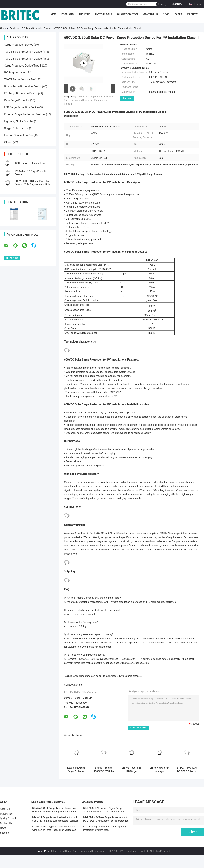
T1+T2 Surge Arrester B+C (20, 80)
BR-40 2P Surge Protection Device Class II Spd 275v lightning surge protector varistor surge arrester (55, 820)
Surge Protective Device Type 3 (23, 66)
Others (8, 142)
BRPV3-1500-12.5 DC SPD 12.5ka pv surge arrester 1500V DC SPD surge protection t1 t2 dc (187, 770)
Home (53, 14)
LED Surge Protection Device (21, 107)
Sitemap (4, 833)
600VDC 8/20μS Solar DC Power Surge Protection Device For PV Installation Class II (89, 100)
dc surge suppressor (107, 676)
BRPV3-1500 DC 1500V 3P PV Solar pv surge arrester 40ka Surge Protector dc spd (104, 770)
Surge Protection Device (19, 45)
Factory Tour (104, 14)
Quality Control (128, 14)
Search (161, 4)
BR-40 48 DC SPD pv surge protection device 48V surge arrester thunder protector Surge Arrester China (159, 770)
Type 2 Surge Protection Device (23, 59)
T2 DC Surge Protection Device (31, 163)
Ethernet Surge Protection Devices (25, 114)
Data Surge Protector (17, 100)
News (166, 14)
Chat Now (177, 4)
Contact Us (150, 14)
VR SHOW (192, 14)
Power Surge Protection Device (23, 86)
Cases (178, 14)
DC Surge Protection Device (36, 29)
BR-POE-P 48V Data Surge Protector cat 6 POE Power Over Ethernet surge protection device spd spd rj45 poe (106, 820)
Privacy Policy (43, 851)
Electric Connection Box (19, 135)
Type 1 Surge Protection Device (23, 52)
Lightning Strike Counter (19, 121)
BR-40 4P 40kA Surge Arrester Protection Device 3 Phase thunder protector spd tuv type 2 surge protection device (54, 810)
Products (67, 14)
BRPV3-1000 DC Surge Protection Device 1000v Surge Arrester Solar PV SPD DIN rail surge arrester (33, 184)
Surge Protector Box (16, 128)
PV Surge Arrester (15, 73)
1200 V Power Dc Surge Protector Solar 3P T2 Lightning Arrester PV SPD (76, 770)
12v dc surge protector (131, 676)
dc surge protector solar (82, 676)
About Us (84, 14)
